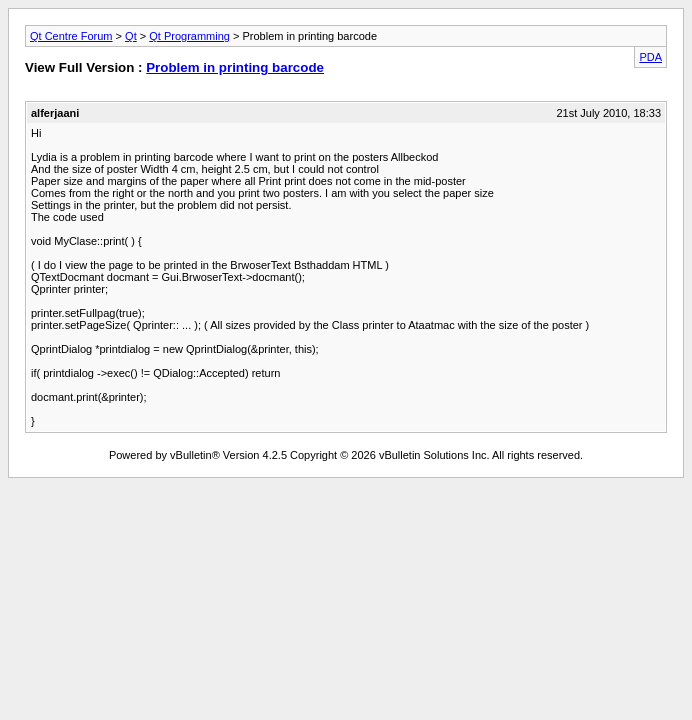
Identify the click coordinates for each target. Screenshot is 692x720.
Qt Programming (189, 36)
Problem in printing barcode (235, 67)
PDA (650, 57)
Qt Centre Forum (71, 36)
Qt (131, 36)
